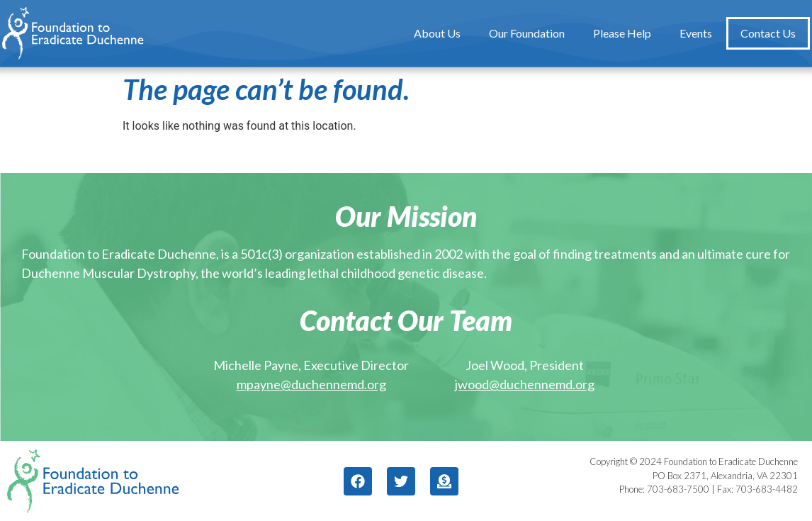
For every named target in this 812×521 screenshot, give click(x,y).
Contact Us (768, 33)
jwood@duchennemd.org (525, 384)
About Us (437, 33)
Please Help (622, 33)
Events (696, 33)
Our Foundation (527, 33)
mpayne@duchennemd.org (311, 384)
